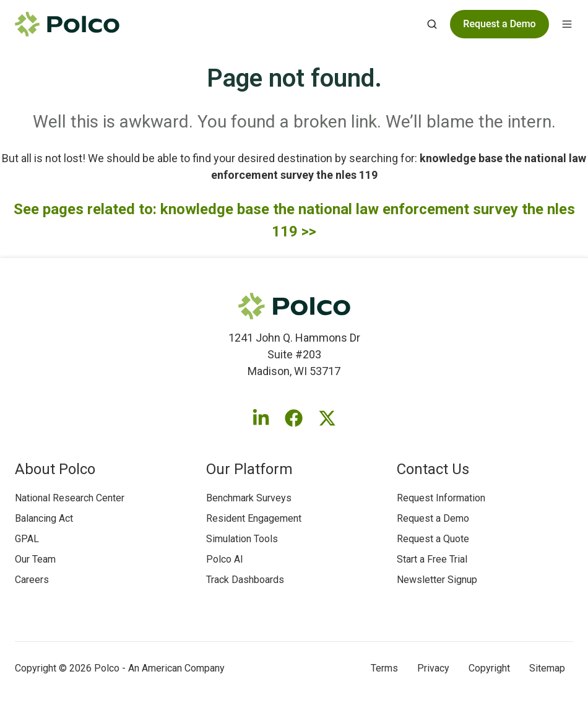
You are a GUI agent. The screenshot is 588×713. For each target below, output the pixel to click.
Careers (32, 580)
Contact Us (433, 469)
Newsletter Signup (437, 580)
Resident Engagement (254, 518)
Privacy (433, 668)
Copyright (489, 668)
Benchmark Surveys (249, 498)
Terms (384, 668)
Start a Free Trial (432, 559)
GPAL (27, 539)
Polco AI (225, 559)
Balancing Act (44, 518)
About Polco (55, 469)
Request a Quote (433, 539)
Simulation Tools (242, 539)
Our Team (35, 559)
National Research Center (70, 498)
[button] (432, 24)
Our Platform (249, 469)
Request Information (441, 498)
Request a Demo (433, 518)
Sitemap (547, 668)
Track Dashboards (245, 580)
